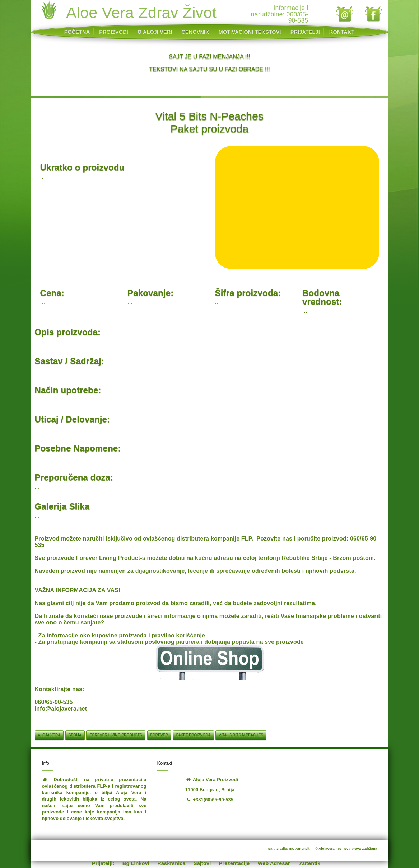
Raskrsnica (171, 863)
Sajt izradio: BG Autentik (289, 848)
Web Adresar (274, 863)
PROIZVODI (114, 32)
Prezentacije (234, 863)
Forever (159, 735)
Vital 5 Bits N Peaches (241, 735)
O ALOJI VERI (155, 32)
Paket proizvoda (194, 735)
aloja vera (49, 735)
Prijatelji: (103, 863)
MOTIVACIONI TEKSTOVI (250, 32)
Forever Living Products (116, 735)
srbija (75, 735)
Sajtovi (202, 863)
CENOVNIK (195, 32)
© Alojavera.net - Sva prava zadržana (346, 848)
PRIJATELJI (305, 32)
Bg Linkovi (136, 863)
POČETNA (77, 32)
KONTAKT (342, 32)
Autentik (310, 863)
